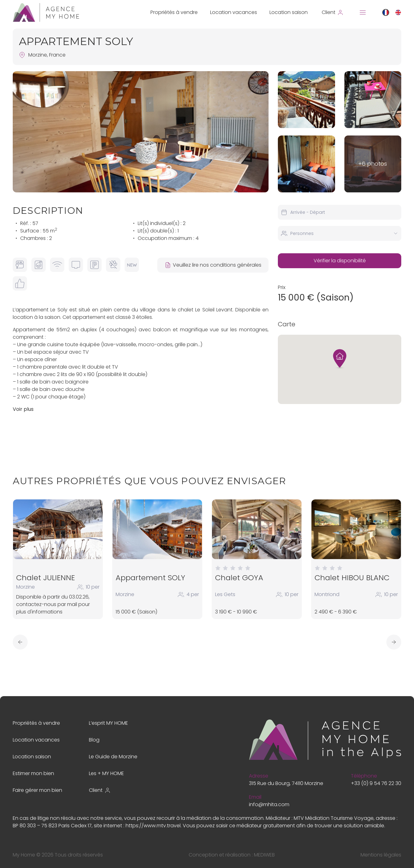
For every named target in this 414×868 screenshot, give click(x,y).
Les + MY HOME (106, 773)
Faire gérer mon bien (37, 790)
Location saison (289, 12)
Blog (94, 740)
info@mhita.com (269, 804)
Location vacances (234, 12)
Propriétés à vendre (174, 12)
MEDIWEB (264, 855)
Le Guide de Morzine (113, 757)
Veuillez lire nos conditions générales (213, 265)
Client (100, 790)
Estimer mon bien (33, 773)
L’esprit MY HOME (108, 723)
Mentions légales (381, 855)
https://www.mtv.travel (153, 826)
